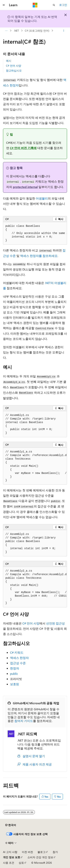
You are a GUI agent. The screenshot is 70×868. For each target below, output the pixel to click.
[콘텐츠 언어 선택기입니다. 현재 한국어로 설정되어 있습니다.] (11, 825)
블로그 (41, 852)
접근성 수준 (18, 663)
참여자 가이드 (24, 721)
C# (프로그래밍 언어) (37, 31)
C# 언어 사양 (14, 66)
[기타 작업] (64, 31)
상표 (21, 863)
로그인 (63, 5)
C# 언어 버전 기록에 (23, 148)
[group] (35, 233)
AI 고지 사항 (10, 852)
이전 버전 (27, 852)
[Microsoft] (35, 5)
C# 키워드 (17, 652)
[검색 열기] (54, 5)
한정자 (15, 668)
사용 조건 (9, 863)
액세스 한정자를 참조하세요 (39, 256)
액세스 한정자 (19, 658)
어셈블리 (42, 198)
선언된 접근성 (55, 623)
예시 (9, 61)
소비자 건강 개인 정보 (40, 857)
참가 (55, 852)
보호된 (15, 684)
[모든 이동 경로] (6, 31)
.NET (16, 31)
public (14, 673)
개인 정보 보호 (12, 857)
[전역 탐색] (4, 5)
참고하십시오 (14, 70)
